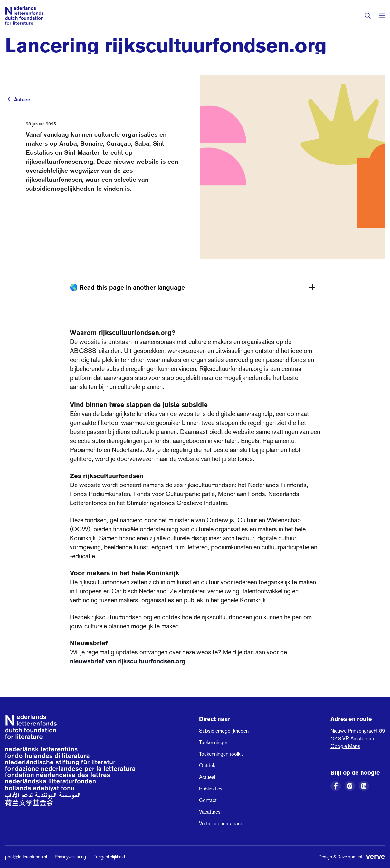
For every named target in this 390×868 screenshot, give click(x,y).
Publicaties (211, 789)
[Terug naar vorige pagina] (9, 99)
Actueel (23, 99)
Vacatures (210, 812)
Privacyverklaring (70, 857)
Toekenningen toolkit (221, 754)
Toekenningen (214, 742)
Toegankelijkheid (109, 857)
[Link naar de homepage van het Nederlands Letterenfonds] (24, 16)
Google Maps (345, 746)
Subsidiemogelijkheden (224, 731)
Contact (208, 800)
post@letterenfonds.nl (26, 857)
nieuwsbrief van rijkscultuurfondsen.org (128, 661)
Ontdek (207, 766)
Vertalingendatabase (221, 823)
